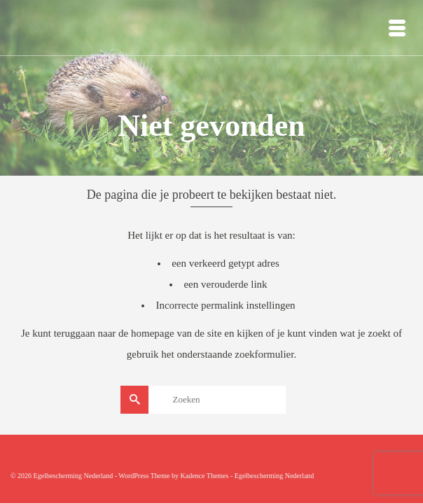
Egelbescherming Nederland (275, 476)
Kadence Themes (204, 476)
